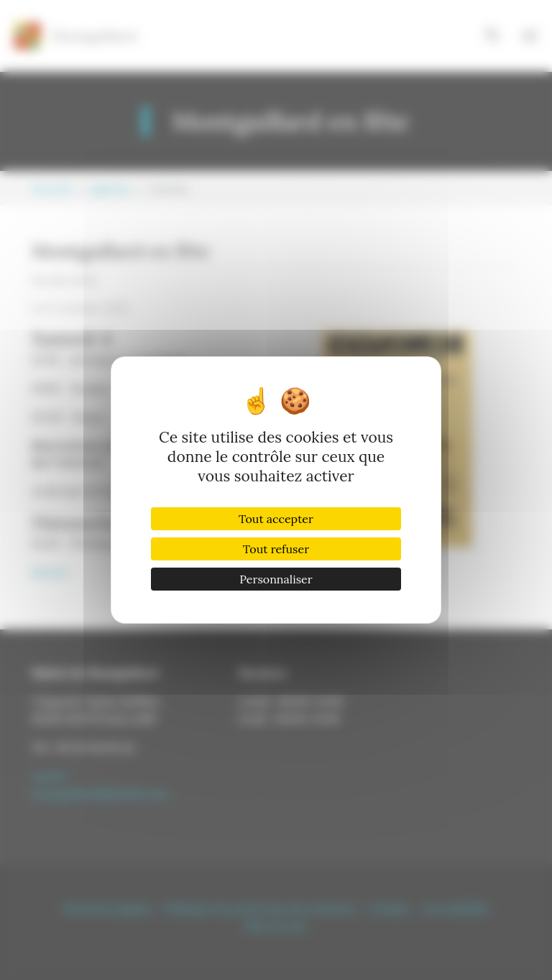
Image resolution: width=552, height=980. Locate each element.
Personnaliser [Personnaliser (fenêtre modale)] (276, 579)
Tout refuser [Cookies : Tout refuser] (276, 549)
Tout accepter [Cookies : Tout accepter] (276, 519)
